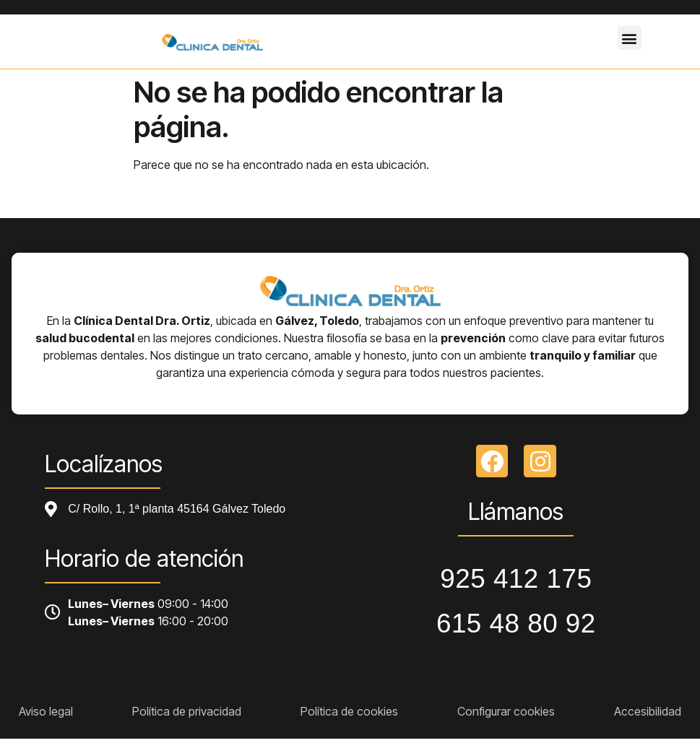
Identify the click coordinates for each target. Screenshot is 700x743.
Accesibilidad (648, 711)
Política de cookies (349, 711)
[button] (630, 38)
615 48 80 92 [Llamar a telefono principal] (516, 623)
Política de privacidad (187, 711)
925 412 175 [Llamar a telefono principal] (516, 579)
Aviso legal (46, 711)
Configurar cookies (506, 711)
